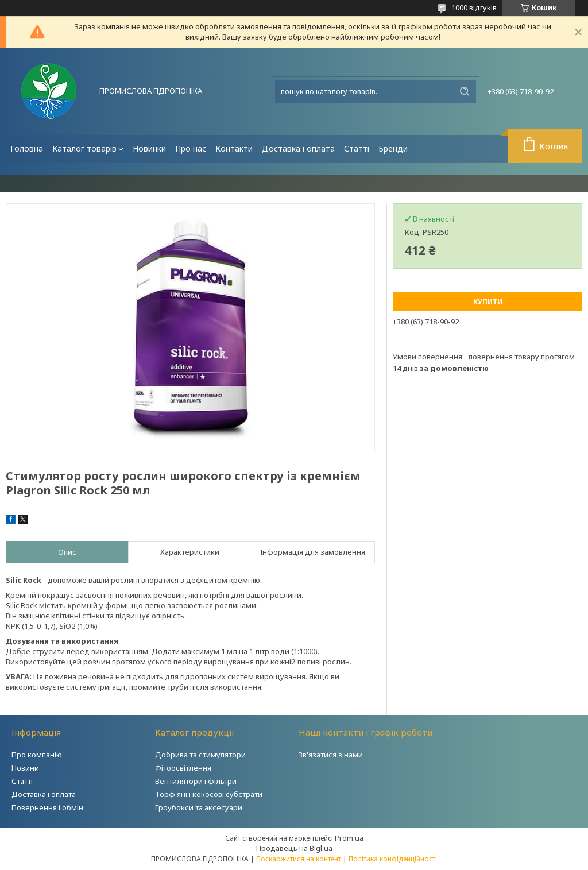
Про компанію (37, 755)
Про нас (191, 148)
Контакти (234, 148)
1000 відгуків (474, 7)
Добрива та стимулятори (200, 755)
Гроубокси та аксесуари (199, 807)
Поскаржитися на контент (299, 859)
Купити (488, 302)
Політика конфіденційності (393, 859)
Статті (357, 148)
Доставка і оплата (298, 148)
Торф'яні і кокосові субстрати (209, 794)
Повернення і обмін (47, 807)
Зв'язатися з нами (331, 755)
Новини (25, 768)
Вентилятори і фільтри (196, 781)
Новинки (149, 148)
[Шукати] (465, 91)
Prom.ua (349, 838)
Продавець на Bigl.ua (294, 848)
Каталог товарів (84, 148)
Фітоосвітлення (183, 768)
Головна (27, 148)
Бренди (393, 148)
